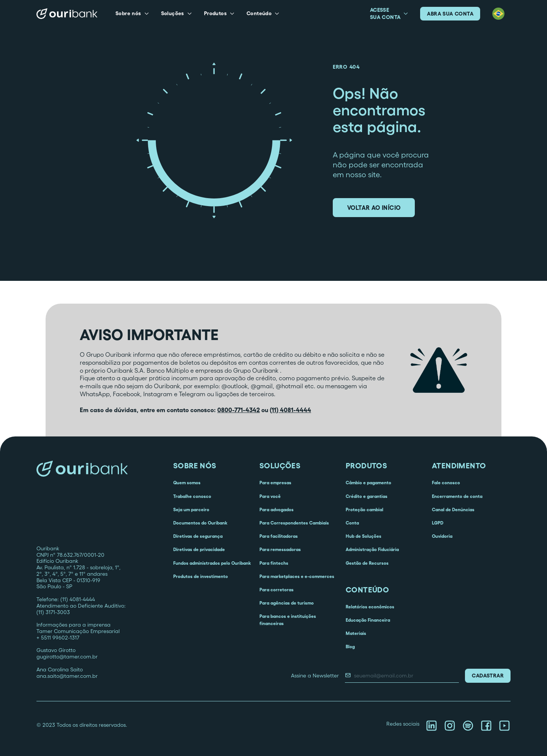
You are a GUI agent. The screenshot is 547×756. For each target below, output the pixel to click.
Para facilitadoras (279, 536)
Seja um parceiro (191, 510)
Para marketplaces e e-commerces (297, 576)
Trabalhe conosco (192, 496)
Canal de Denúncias (453, 510)
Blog (350, 647)
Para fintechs (274, 563)
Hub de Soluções (364, 536)
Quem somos (187, 483)
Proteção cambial (364, 510)
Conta (352, 523)
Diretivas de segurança (198, 536)
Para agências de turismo (287, 603)
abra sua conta (450, 14)
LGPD (438, 523)
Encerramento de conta (457, 496)
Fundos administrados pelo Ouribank (212, 563)
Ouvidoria (442, 536)
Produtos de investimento (201, 576)
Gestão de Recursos (367, 563)
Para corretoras (277, 590)
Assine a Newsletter (315, 676)
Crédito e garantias (367, 496)
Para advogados (277, 510)
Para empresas (275, 483)
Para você (270, 496)
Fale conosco (446, 483)
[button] (132, 14)
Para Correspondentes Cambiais (294, 523)
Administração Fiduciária (372, 549)
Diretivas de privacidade (199, 549)
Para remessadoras (280, 549)
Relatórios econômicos (370, 607)
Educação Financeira (368, 620)
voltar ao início (374, 208)
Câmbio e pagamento (368, 483)
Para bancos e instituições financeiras (288, 620)
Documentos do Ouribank (200, 523)
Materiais (356, 633)
